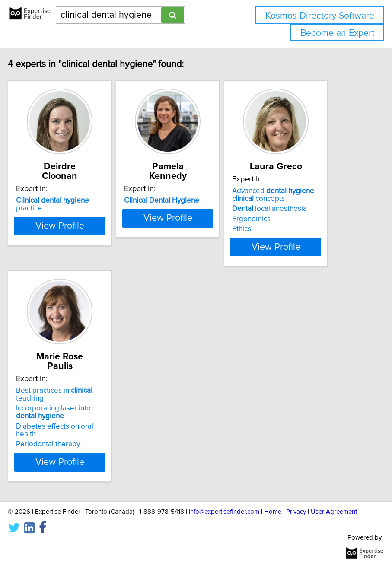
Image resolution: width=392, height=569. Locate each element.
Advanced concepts (300, 204)
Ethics (268, 238)
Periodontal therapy (74, 469)
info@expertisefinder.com (224, 537)
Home (273, 537)
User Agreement (334, 537)
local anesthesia (296, 218)
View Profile (86, 272)
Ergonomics (278, 229)
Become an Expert (337, 33)
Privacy (296, 537)
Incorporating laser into (80, 437)
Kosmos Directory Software (320, 16)
